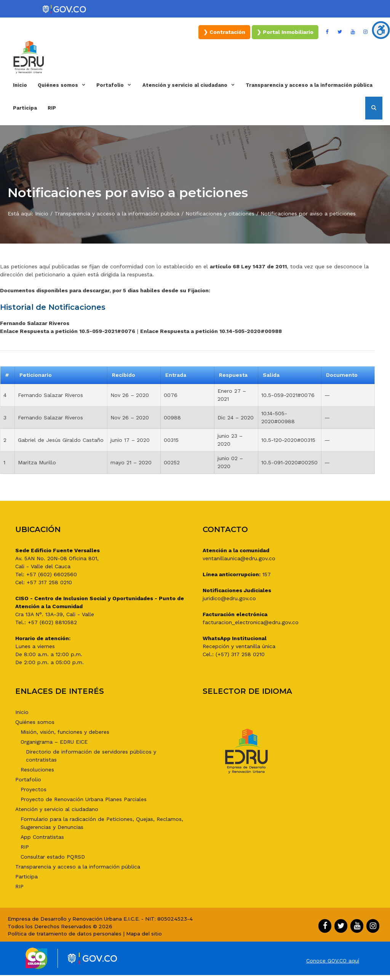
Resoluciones (37, 770)
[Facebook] (327, 32)
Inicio (20, 85)
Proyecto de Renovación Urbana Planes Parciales (84, 799)
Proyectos (34, 789)
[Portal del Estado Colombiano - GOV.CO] (65, 10)
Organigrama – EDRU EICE (54, 742)
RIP (52, 108)
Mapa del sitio (144, 934)
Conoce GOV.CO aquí (333, 961)
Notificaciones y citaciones (220, 214)
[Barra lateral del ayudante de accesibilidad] (381, 30)
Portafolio (117, 85)
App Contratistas (42, 837)
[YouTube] (353, 32)
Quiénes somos (64, 85)
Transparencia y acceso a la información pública (309, 85)
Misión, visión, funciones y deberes (65, 732)
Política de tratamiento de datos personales (65, 934)
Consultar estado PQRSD (53, 857)
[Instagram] (366, 32)
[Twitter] (340, 32)
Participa (25, 108)
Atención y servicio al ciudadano (191, 85)
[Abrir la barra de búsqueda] (374, 108)
